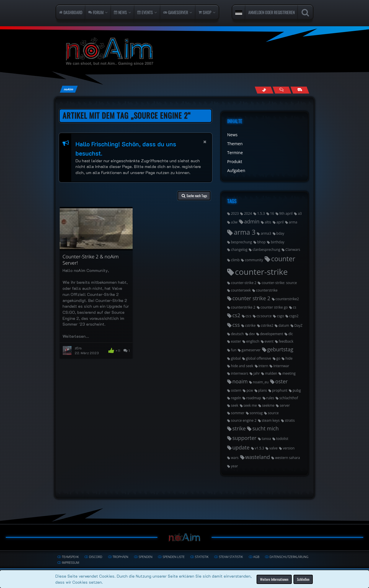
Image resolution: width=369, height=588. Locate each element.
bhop (261, 242)
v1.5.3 (260, 448)
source (273, 413)
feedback (286, 341)
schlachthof (289, 398)
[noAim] (184, 52)
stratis (290, 420)
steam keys (271, 420)
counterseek (241, 290)
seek (235, 405)
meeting (289, 373)
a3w (234, 222)
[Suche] (305, 12)
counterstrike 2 (243, 307)
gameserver (251, 350)
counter (283, 259)
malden (271, 373)
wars (235, 458)
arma (293, 222)
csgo (280, 316)
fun (234, 350)
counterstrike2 (287, 299)
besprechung (241, 242)
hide (289, 358)
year (234, 466)
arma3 (266, 233)
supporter (244, 438)
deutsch (237, 334)
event (269, 341)
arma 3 (245, 232)
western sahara (287, 458)
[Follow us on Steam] (264, 90)
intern (263, 366)
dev (252, 334)
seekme (268, 405)
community (254, 260)
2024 (248, 213)
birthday (277, 242)
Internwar (281, 366)
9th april (286, 213)
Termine (235, 153)
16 (272, 213)
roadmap (254, 398)
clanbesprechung (266, 250)
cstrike (250, 325)
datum (284, 325)
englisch (253, 341)
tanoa (266, 439)
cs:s (248, 316)
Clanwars (293, 250)
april (280, 222)
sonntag (256, 413)
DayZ (298, 325)
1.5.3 (261, 213)
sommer (238, 413)
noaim (240, 381)
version (289, 448)
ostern (236, 390)
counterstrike (267, 290)
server (285, 405)
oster (282, 381)
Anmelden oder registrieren (271, 12)
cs (294, 307)
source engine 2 (244, 420)
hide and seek (242, 366)
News (232, 135)
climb (235, 260)
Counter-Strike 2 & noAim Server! (91, 260)
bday (280, 233)
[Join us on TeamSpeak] (282, 90)
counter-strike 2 (244, 283)
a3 (300, 213)
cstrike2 (267, 325)
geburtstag (280, 349)
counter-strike (261, 272)
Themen (235, 144)
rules (270, 398)
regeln (236, 398)
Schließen (303, 579)
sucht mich (265, 428)
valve (273, 448)
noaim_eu (261, 382)
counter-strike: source (279, 283)
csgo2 (294, 316)
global (236, 358)
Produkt (235, 162)
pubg (297, 390)
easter (236, 341)
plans (263, 390)
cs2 (236, 315)
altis (268, 222)
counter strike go (274, 307)
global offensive (259, 358)
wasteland (258, 457)
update (241, 447)
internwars (240, 373)
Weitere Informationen (274, 579)
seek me (250, 405)
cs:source (264, 316)
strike (239, 428)
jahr (257, 373)
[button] (239, 12)
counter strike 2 (251, 298)
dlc (291, 334)
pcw (250, 390)
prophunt (280, 390)
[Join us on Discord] (300, 90)
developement (272, 334)
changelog (239, 250)
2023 (235, 213)
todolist (282, 439)
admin (252, 221)
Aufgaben (236, 170)
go (278, 358)
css (236, 325)
